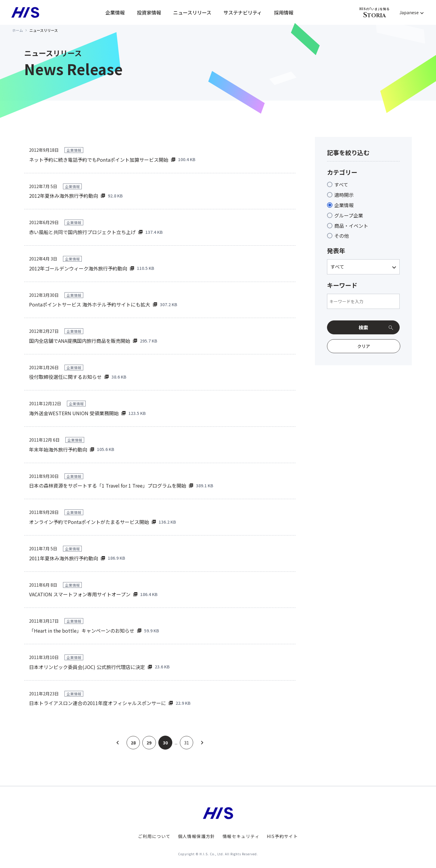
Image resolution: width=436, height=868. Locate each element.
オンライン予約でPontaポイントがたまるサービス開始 (89, 522)
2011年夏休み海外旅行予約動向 (64, 558)
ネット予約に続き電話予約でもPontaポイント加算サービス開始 (99, 160)
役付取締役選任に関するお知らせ (65, 377)
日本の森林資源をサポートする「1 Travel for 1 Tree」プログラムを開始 (108, 485)
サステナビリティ (243, 12)
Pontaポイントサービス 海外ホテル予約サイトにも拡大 (90, 304)
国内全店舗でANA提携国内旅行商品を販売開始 (80, 341)
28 (133, 743)
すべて (341, 184)
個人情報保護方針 (197, 836)
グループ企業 (349, 215)
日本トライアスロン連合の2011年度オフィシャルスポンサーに (97, 703)
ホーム (18, 30)
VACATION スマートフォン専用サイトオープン (80, 594)
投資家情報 (149, 12)
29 (149, 743)
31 (187, 743)
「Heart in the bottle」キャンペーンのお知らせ (82, 631)
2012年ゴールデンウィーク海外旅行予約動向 (78, 268)
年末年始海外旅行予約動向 (58, 449)
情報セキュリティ (241, 836)
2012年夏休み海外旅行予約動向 (64, 196)
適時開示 (344, 195)
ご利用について (154, 836)
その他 (342, 236)
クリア (364, 346)
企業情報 (115, 12)
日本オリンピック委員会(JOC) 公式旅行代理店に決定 (87, 667)
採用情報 (284, 12)
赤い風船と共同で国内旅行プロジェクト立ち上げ (82, 232)
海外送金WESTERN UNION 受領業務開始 (74, 413)
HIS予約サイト (282, 836)
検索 (363, 327)
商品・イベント (351, 226)
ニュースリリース (192, 12)
